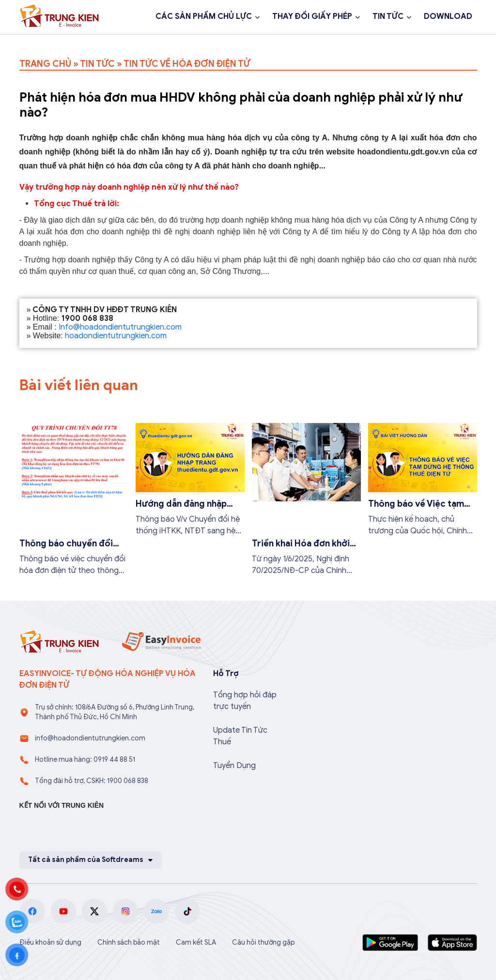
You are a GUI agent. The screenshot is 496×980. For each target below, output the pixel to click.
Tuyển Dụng (234, 766)
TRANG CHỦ (45, 64)
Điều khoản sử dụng (50, 942)
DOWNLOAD (448, 16)
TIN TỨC (388, 16)
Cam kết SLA (196, 942)
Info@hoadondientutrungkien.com (120, 327)
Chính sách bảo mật (129, 942)
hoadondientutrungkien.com (116, 336)
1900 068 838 (57, 43)
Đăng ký (127, 43)
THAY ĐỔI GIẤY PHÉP (312, 16)
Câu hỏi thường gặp (263, 942)
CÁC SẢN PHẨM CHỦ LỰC (204, 16)
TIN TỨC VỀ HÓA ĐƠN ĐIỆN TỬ (187, 64)
